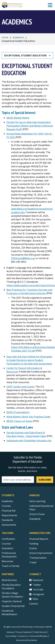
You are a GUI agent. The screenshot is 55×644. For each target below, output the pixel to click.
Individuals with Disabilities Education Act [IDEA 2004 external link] (29, 441)
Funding (34, 544)
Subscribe (45, 480)
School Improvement (41, 553)
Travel (33, 562)
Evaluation (8, 548)
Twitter (35, 585)
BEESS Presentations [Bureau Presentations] (18, 412)
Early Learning (37, 501)
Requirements (9, 515)
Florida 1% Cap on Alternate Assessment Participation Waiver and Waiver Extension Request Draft (30, 126)
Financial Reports (39, 539)
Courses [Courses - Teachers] (6, 544)
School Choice (37, 514)
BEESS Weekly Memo (18, 118)
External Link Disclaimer (27, 640)
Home (5, 37)
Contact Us (23, 636)
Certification (8, 539)
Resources (7, 561)
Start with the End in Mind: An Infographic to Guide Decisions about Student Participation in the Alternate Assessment (29, 360)
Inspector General (12, 601)
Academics (18, 37)
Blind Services (9, 580)
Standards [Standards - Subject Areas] (7, 520)
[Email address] (18, 480)
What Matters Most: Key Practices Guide (28, 417)
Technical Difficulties (39, 636)
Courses (6, 506)
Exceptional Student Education (25, 56)
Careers (34, 604)
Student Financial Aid (13, 606)
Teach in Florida (10, 566)
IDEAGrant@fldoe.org (23, 258)
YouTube (36, 590)
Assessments (9, 525)
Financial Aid (9, 511)
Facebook (36, 580)
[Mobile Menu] (50, 5)
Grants (33, 548)
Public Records (40, 632)
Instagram (37, 594)
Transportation (38, 558)
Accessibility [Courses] (11, 636)
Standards (35, 519)
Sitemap (10, 632)
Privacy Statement (24, 632)
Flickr (34, 599)
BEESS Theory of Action (19, 421)
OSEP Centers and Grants (20, 387)
